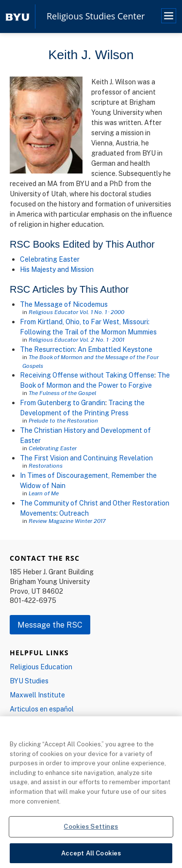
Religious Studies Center (96, 16)
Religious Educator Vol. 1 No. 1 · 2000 (76, 312)
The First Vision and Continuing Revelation (86, 458)
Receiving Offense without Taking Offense (87, 375)
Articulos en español (42, 709)
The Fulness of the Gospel (62, 393)
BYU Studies (29, 681)
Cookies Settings (91, 829)
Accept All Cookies (91, 855)
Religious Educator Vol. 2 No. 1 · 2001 (76, 339)
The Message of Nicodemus (64, 304)
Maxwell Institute (37, 695)
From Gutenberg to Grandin (63, 402)
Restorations (46, 466)
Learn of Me (44, 493)
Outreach (74, 513)
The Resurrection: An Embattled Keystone (86, 349)
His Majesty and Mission (57, 269)
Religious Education (41, 667)
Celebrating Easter (50, 259)
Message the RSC (50, 625)
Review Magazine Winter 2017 (67, 521)
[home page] (17, 16)
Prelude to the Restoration (63, 420)
